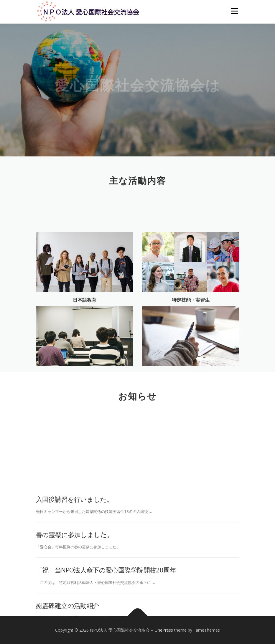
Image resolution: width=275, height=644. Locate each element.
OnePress (164, 630)
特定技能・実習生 (191, 315)
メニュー (234, 11)
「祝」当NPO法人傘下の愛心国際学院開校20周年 (106, 607)
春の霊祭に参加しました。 (75, 571)
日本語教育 (85, 315)
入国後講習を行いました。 (75, 536)
